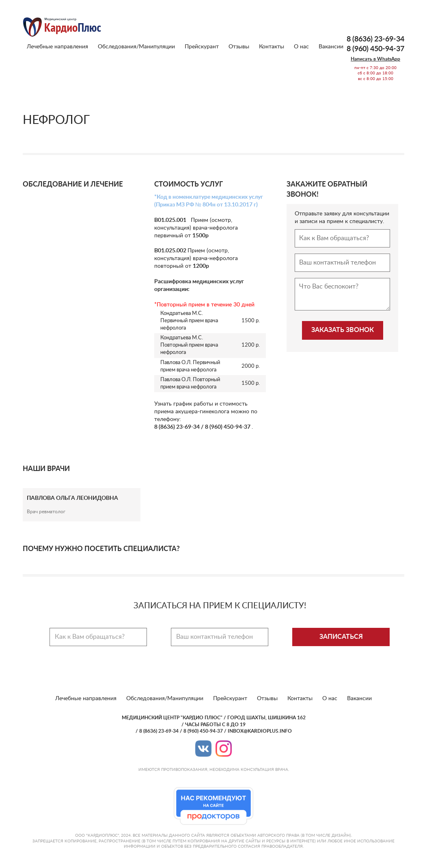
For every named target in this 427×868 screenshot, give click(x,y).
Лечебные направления (57, 47)
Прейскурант (202, 47)
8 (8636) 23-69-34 (375, 39)
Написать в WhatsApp (375, 59)
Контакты (272, 47)
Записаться (341, 637)
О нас (301, 47)
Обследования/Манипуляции (136, 47)
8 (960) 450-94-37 (375, 49)
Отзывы (239, 47)
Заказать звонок (343, 330)
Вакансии (331, 47)
